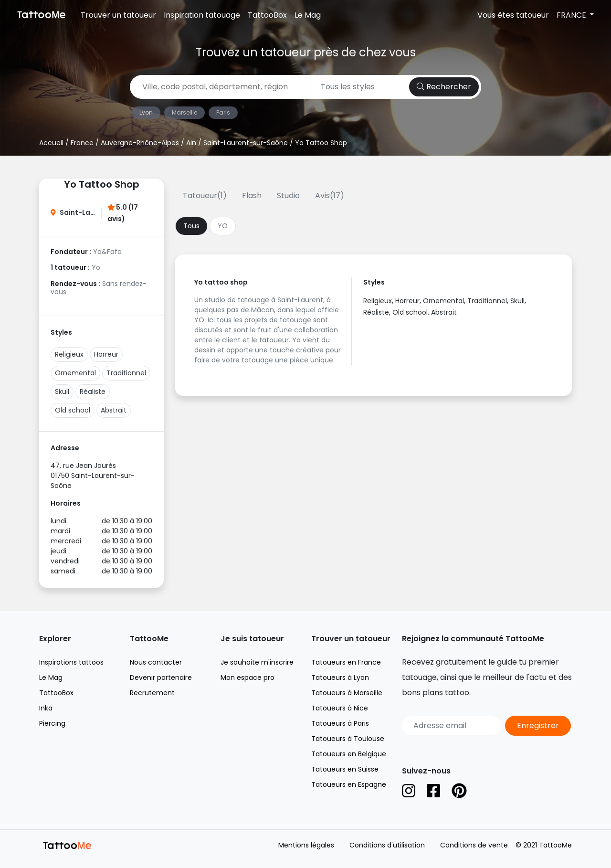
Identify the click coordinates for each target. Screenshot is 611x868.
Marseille (184, 112)
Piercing (52, 723)
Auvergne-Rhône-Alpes (140, 143)
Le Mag (308, 15)
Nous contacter (156, 662)
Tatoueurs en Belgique (349, 754)
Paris (223, 112)
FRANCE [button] (572, 15)
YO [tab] (223, 226)
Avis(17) (330, 196)
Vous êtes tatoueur (513, 15)
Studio (288, 196)
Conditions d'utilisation (387, 845)
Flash (252, 196)
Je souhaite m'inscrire (257, 662)
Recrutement (152, 693)
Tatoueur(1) (205, 196)
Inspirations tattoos (71, 662)
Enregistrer (538, 725)
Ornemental (75, 373)
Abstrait (114, 410)
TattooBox (267, 15)
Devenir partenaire (161, 677)
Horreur (106, 354)
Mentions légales (306, 845)
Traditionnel (126, 373)
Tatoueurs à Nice (340, 708)
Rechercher (444, 87)
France (82, 143)
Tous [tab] (191, 226)
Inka (46, 708)
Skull (62, 392)
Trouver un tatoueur (118, 15)
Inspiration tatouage (202, 15)
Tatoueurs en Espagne (349, 784)
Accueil (51, 143)
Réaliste (93, 392)
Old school (73, 410)
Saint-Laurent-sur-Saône (246, 143)
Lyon (146, 112)
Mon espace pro (248, 677)
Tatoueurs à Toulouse (348, 739)
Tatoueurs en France (346, 662)
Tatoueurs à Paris (340, 723)
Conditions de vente (474, 845)
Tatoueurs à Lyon (340, 677)
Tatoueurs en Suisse (345, 769)
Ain (191, 143)
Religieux (69, 354)
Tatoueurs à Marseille (347, 693)
